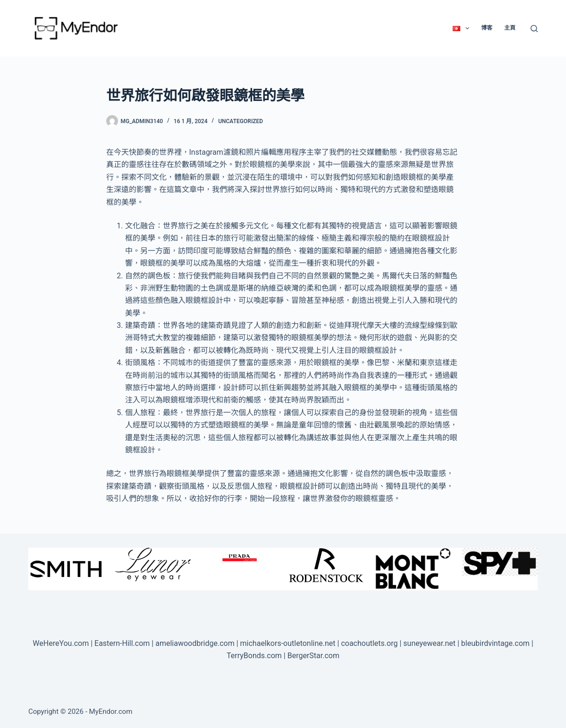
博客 (487, 28)
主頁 (510, 28)
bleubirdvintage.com (495, 643)
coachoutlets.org (369, 643)
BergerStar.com (313, 656)
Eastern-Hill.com (122, 643)
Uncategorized (241, 121)
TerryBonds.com (254, 656)
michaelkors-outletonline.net (288, 643)
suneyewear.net (429, 643)
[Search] (534, 29)
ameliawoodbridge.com (195, 643)
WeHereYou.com (61, 643)
